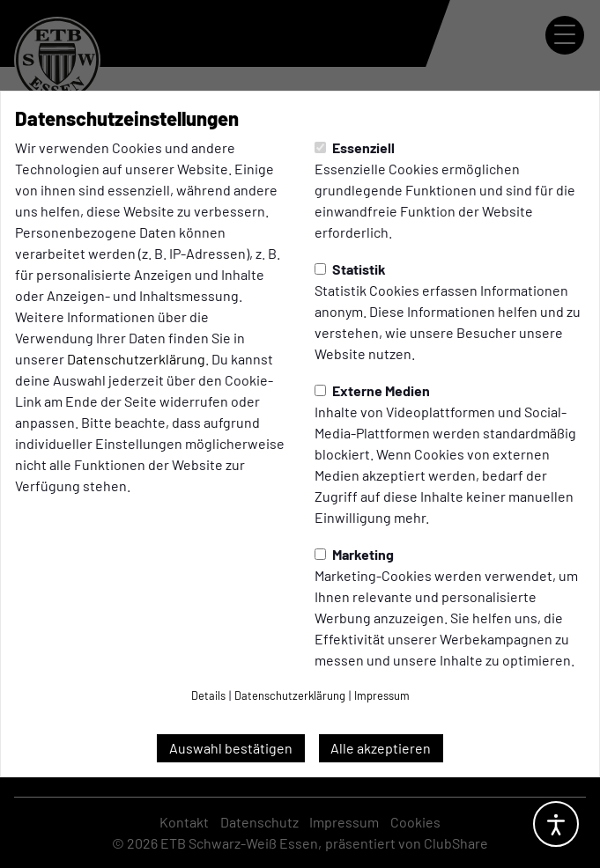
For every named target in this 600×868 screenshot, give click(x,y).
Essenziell (355, 147)
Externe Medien (372, 390)
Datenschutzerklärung (136, 359)
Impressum (382, 695)
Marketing (354, 554)
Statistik (350, 269)
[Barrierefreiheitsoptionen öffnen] (556, 824)
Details (208, 695)
